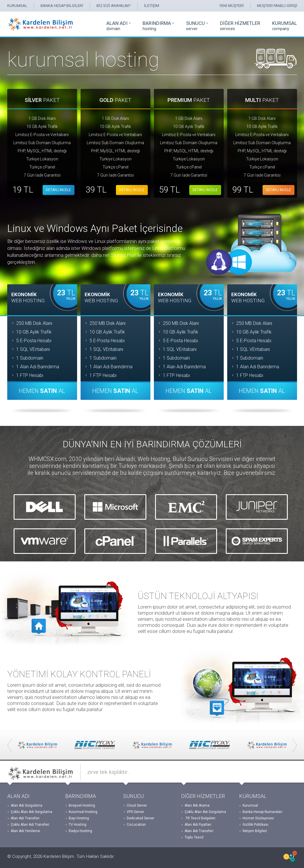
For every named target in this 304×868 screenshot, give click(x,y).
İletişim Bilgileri (255, 831)
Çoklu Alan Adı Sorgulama (31, 812)
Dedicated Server (140, 818)
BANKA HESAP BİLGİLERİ (62, 6)
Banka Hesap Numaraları (262, 812)
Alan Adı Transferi (25, 818)
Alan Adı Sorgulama (27, 805)
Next (295, 745)
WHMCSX (290, 856)
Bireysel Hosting (82, 805)
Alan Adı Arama (197, 805)
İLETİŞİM (152, 6)
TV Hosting (78, 825)
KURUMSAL (17, 6)
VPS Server (135, 812)
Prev (10, 745)
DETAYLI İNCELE (58, 190)
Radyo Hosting (80, 831)
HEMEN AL (42, 391)
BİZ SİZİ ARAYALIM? (114, 6)
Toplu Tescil (194, 837)
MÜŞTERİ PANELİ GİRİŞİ (277, 6)
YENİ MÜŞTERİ (232, 6)
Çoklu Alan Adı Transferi (30, 825)
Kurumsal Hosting (83, 812)
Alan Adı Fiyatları (198, 825)
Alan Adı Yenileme (25, 831)
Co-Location (136, 825)
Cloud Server (137, 805)
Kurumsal (250, 805)
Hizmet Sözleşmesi (258, 818)
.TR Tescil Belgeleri (200, 818)
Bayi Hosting (79, 818)
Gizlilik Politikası (255, 825)
